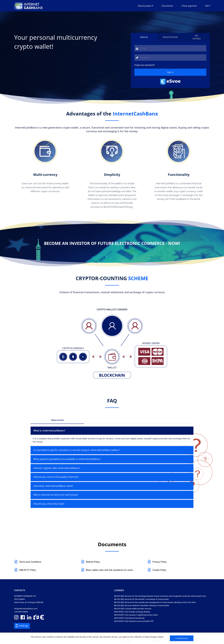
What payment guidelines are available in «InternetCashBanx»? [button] (67, 459)
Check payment (189, 6)
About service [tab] (57, 420)
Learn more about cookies (42, 640)
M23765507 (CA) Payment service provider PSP (134, 621)
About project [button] (145, 6)
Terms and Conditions (28, 562)
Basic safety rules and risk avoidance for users (107, 570)
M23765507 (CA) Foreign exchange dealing (132, 612)
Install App (22, 626)
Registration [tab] (170, 37)
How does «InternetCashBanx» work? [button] (53, 486)
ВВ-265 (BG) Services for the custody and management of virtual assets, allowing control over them (155, 602)
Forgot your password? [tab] (145, 65)
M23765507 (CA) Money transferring (129, 618)
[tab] (112, 431)
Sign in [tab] (144, 37)
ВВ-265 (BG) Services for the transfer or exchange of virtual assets (141, 599)
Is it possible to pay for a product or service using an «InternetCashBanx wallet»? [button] (77, 450)
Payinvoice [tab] (197, 37)
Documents (167, 6)
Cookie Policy (157, 570)
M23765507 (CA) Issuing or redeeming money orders (136, 615)
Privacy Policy (157, 562)
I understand (182, 638)
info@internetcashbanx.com (26, 609)
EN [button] (208, 6)
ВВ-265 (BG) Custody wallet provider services (133, 609)
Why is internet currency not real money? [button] (56, 495)
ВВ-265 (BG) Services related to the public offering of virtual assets (142, 605)
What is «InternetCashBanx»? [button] (49, 431)
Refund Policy (90, 562)
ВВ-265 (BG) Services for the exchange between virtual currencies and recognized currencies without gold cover (160, 596)
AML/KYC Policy (25, 570)
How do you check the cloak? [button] (49, 504)
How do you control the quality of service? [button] (56, 477)
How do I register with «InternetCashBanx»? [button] (57, 468)
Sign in (170, 72)
